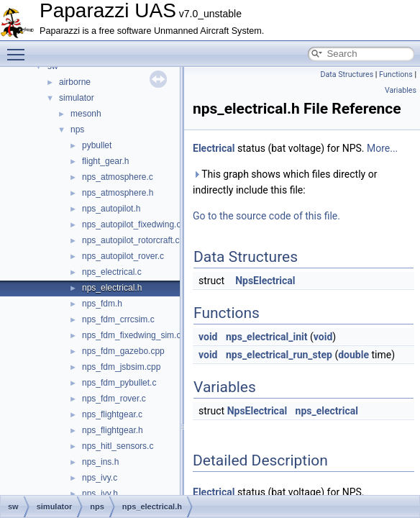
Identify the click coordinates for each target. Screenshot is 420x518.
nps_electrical (327, 411)
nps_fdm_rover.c (114, 399)
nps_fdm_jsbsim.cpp (121, 367)
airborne (75, 82)
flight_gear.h (105, 161)
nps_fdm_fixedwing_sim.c (131, 335)
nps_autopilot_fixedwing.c (131, 224)
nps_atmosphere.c (118, 177)
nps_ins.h (100, 462)
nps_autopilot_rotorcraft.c (131, 240)
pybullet (97, 145)
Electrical (214, 148)
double (353, 355)
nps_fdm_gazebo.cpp (123, 351)
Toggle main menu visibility (19, 48)
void (208, 337)
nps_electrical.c (112, 272)
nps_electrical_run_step (279, 355)
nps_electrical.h (112, 288)
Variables (401, 90)
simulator (77, 98)
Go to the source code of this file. (266, 216)
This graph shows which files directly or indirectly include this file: (285, 182)
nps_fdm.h (102, 304)
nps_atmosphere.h (118, 193)
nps (77, 129)
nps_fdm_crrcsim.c (118, 319)
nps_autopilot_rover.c (123, 256)
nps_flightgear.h (113, 430)
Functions (396, 74)
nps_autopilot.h (111, 209)
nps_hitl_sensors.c (118, 446)
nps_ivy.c (100, 478)
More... (382, 148)
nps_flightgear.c (112, 414)
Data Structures (347, 74)
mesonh (86, 114)
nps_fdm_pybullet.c (119, 383)
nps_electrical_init (267, 337)
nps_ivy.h (100, 494)
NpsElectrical (265, 281)
